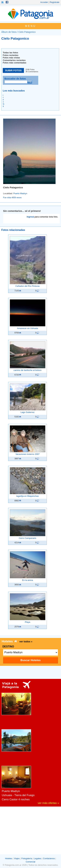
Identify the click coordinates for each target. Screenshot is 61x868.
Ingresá (30, 217)
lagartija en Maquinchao (27, 496)
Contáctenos (49, 858)
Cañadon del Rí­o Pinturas (28, 286)
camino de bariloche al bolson (27, 370)
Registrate (55, 2)
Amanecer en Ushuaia (28, 328)
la (3, 104)
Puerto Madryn (20, 193)
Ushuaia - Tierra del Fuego (18, 795)
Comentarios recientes (14, 60)
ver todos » (26, 641)
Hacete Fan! (7, 2)
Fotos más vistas (11, 58)
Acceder (44, 2)
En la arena (28, 580)
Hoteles (9, 858)
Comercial (30, 862)
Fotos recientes (11, 55)
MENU (30, 26)
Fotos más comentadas (15, 63)
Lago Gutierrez (27, 412)
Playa (28, 622)
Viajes (17, 858)
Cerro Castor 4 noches (16, 799)
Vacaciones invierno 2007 (27, 454)
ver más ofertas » (48, 803)
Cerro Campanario (28, 538)
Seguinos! (3, 2)
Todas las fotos (10, 53)
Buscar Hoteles (31, 660)
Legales (38, 858)
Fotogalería (27, 858)
